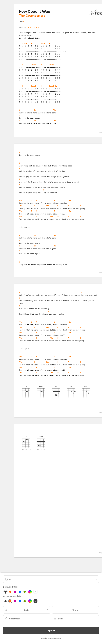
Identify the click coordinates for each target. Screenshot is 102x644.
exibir (61, 619)
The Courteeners (32, 16)
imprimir (51, 631)
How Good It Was (34, 12)
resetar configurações (51, 638)
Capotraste (14, 619)
